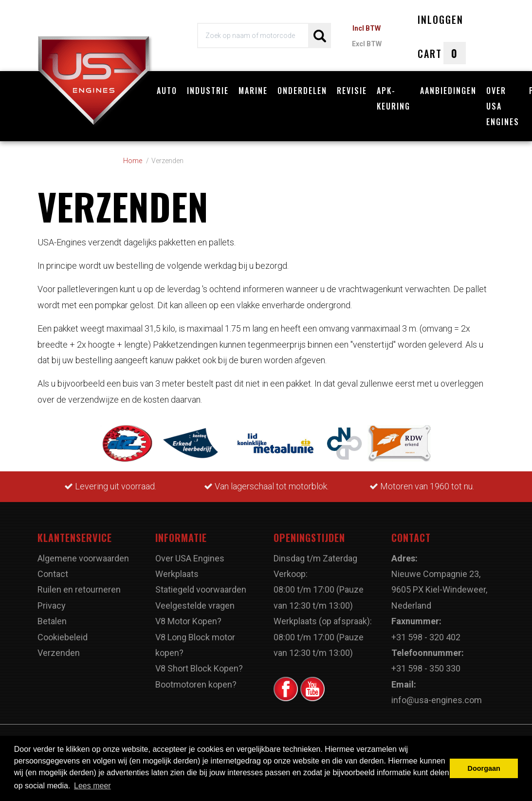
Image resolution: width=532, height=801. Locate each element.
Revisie (352, 91)
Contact (53, 574)
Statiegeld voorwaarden (201, 589)
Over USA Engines (503, 106)
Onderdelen (302, 91)
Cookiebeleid (63, 637)
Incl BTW (367, 28)
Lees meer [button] (92, 786)
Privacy (52, 605)
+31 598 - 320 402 (426, 637)
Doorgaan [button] (484, 768)
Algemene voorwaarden (83, 558)
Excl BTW (367, 44)
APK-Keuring (394, 98)
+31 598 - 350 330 (426, 668)
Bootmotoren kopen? (196, 684)
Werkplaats (177, 574)
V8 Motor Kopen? (188, 621)
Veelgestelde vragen (195, 605)
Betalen (52, 621)
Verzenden (59, 653)
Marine (253, 91)
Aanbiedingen (448, 91)
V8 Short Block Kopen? (199, 668)
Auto (167, 91)
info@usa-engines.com (437, 700)
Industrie (208, 91)
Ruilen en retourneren (79, 589)
